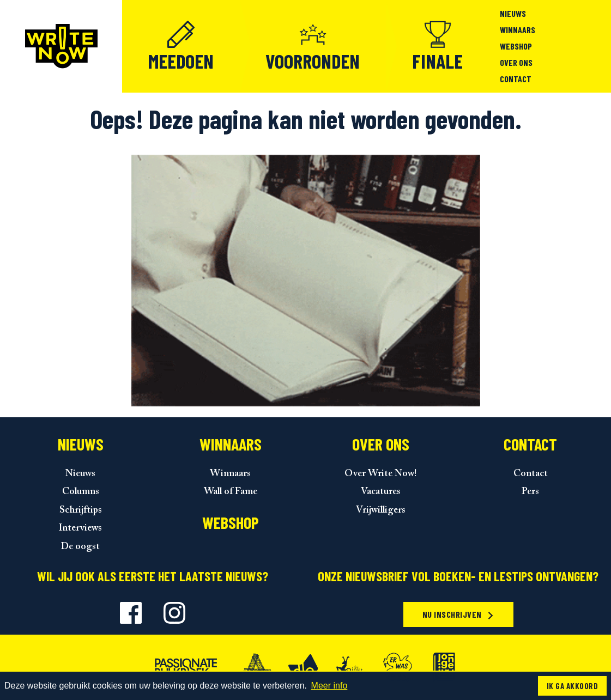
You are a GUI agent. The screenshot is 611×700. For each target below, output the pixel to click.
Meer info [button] (329, 686)
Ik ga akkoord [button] (572, 686)
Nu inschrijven (459, 614)
